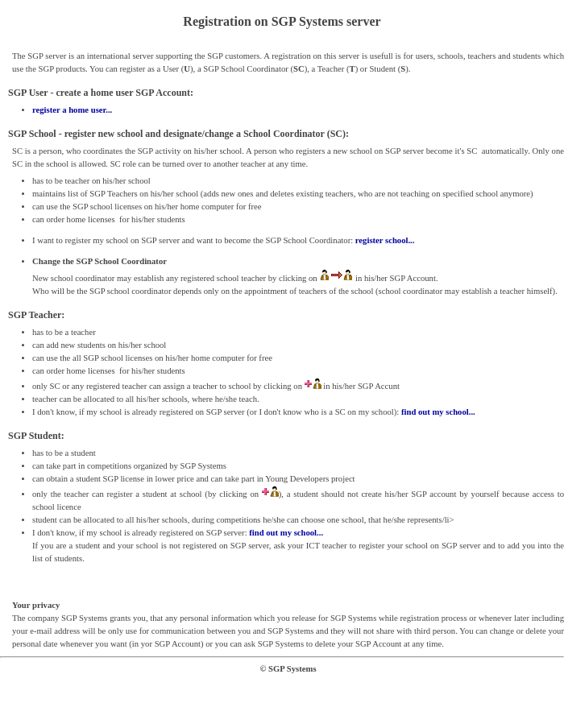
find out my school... (438, 412)
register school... (385, 240)
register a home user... (72, 110)
